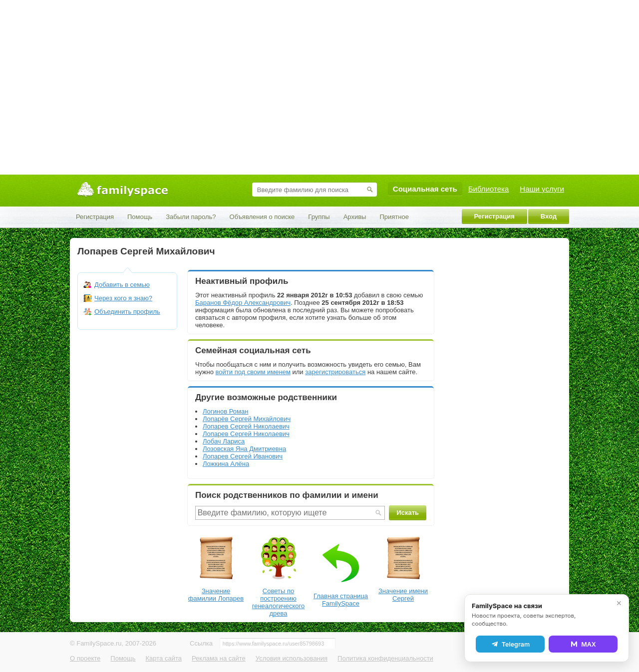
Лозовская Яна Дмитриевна (244, 449)
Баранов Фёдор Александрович (243, 303)
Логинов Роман (225, 411)
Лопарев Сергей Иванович (243, 456)
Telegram (510, 644)
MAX (583, 644)
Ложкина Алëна (226, 464)
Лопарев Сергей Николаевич (246, 426)
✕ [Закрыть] (619, 603)
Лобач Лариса (224, 441)
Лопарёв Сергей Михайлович (247, 419)
